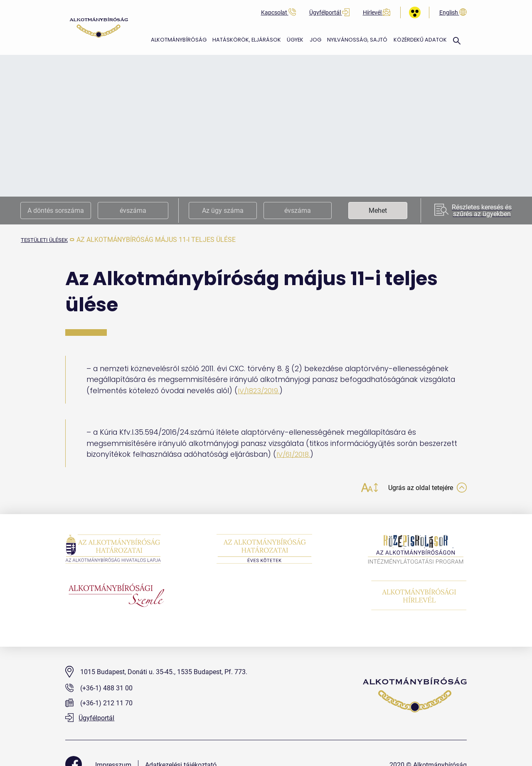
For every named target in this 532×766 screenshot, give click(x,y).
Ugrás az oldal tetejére (423, 489)
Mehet (378, 211)
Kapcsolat (278, 13)
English (453, 13)
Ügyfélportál (329, 13)
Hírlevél (377, 13)
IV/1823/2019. (260, 391)
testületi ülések (50, 240)
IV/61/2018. (294, 454)
